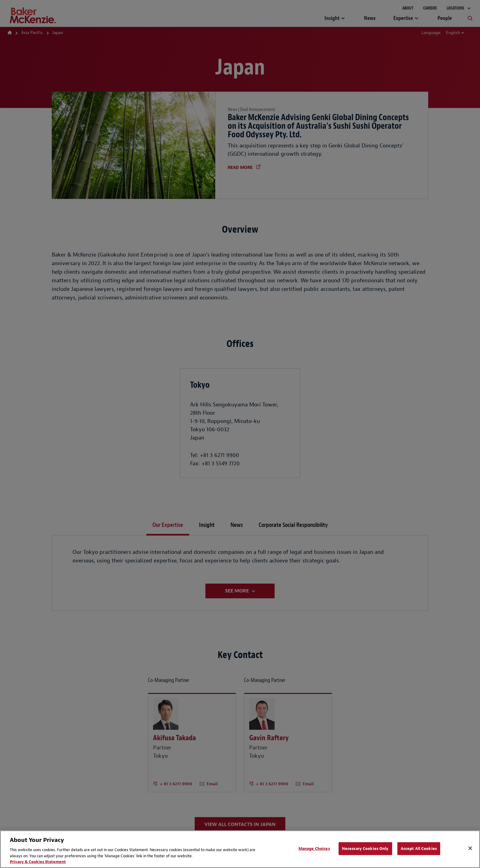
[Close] (470, 848)
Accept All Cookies (419, 849)
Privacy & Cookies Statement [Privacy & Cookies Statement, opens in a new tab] (38, 862)
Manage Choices (314, 849)
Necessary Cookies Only (365, 849)
